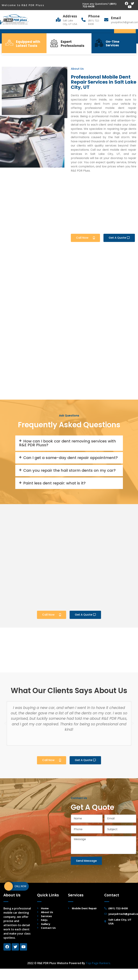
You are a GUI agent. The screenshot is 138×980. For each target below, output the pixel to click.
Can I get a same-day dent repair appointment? (70, 458)
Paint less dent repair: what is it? (54, 483)
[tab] (69, 443)
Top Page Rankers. (98, 963)
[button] (85, 238)
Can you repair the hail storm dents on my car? (69, 470)
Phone (94, 16)
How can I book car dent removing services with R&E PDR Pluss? (68, 443)
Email (116, 18)
